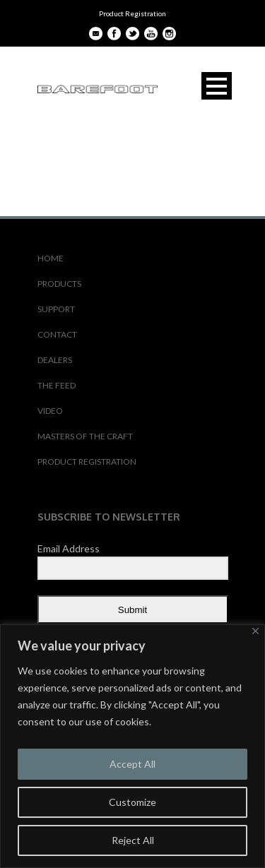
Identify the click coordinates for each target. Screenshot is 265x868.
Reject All (133, 840)
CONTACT (57, 334)
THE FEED (57, 385)
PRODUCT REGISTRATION (87, 462)
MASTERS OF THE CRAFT (85, 436)
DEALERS (55, 360)
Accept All (132, 764)
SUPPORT (56, 309)
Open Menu (217, 86)
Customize (132, 802)
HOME (51, 258)
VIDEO (50, 411)
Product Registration (132, 13)
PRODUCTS (59, 284)
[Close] (255, 631)
